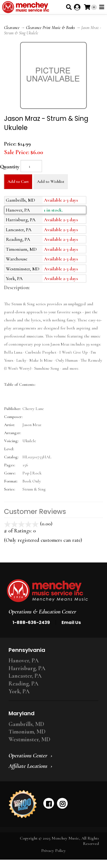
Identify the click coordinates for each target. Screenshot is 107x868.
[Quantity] (31, 166)
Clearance (12, 28)
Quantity (10, 167)
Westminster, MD (29, 739)
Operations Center (28, 756)
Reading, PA (24, 684)
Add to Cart (18, 181)
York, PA (19, 691)
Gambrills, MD (26, 724)
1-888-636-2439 (31, 622)
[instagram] (62, 803)
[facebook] (49, 803)
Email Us (71, 622)
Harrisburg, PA (27, 668)
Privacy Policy (53, 851)
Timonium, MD (27, 732)
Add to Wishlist (51, 181)
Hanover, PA (24, 660)
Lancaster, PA (25, 676)
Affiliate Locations (28, 766)
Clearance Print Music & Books (50, 28)
